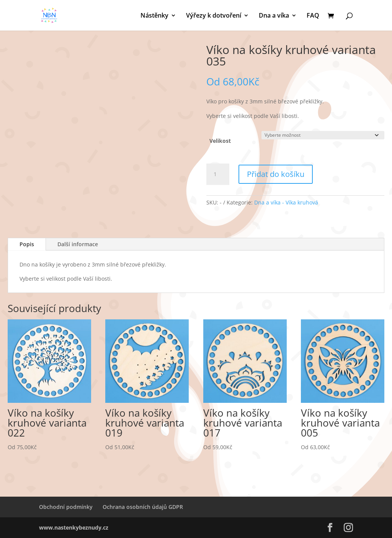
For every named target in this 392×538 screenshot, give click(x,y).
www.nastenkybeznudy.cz (74, 527)
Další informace (78, 244)
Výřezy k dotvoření (214, 16)
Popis (27, 244)
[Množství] (218, 174)
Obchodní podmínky (66, 507)
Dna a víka (274, 16)
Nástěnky (154, 16)
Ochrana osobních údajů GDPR (143, 507)
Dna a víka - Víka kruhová (286, 202)
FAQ (313, 16)
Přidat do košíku (276, 174)
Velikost (220, 141)
